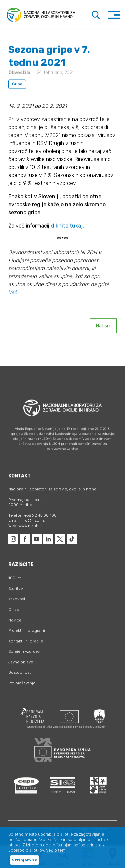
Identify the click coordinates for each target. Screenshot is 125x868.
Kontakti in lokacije (26, 641)
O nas (13, 609)
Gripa (17, 84)
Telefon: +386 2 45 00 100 (32, 515)
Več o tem (56, 850)
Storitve (15, 589)
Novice (15, 620)
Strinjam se (24, 860)
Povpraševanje (22, 683)
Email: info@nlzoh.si (27, 520)
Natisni (103, 326)
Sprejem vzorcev (24, 651)
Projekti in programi (27, 630)
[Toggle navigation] (114, 15)
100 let (15, 578)
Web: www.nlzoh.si (25, 526)
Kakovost (17, 599)
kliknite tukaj (66, 226)
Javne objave (21, 662)
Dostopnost (19, 672)
